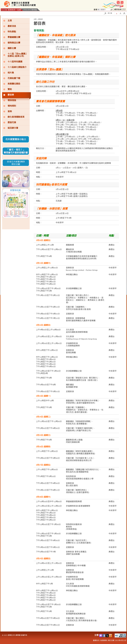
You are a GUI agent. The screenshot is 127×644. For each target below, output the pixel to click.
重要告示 (96, 640)
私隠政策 (104, 640)
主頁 (35, 19)
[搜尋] (104, 10)
